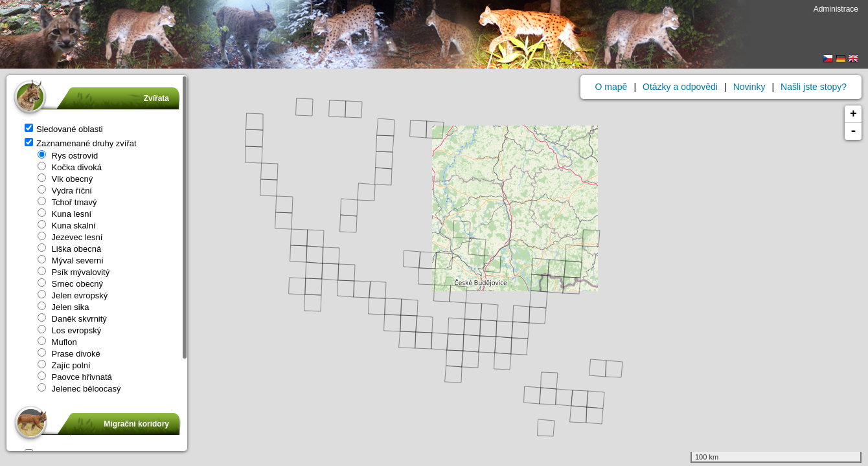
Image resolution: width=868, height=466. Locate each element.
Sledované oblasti (64, 129)
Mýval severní (71, 261)
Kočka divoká (70, 167)
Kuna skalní (67, 226)
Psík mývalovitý (74, 272)
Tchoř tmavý (67, 202)
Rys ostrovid (68, 156)
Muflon (57, 342)
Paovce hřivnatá (75, 377)
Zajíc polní (64, 365)
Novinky (749, 87)
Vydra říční (65, 191)
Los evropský (69, 330)
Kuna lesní (64, 214)
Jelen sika (63, 307)
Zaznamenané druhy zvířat (81, 143)
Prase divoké (69, 354)
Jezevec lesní (70, 237)
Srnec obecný (70, 284)
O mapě (611, 87)
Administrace (836, 9)
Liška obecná (69, 249)
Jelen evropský (73, 295)
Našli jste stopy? (814, 87)
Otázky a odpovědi (680, 87)
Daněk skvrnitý (72, 319)
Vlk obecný (65, 179)
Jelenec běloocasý (79, 389)
